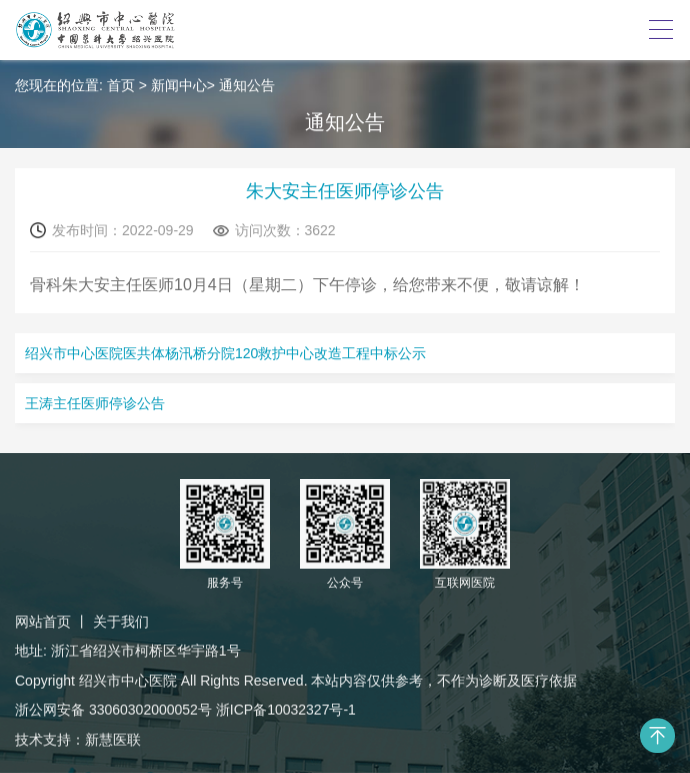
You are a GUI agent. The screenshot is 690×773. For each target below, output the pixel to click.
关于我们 (121, 623)
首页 (121, 86)
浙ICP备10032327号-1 (286, 711)
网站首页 (43, 623)
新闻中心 (179, 86)
